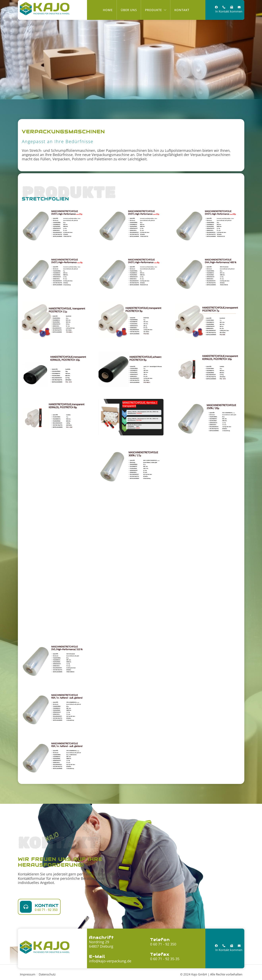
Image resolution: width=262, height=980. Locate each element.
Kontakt (47, 906)
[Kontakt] (26, 907)
